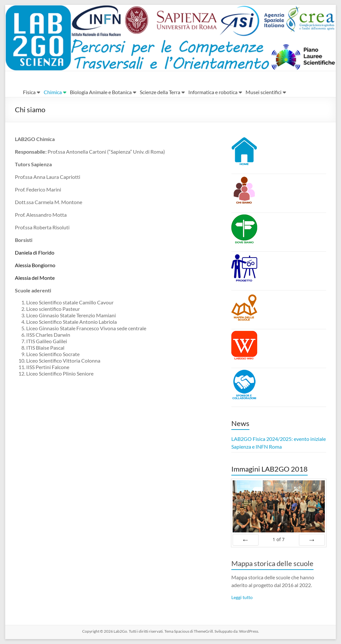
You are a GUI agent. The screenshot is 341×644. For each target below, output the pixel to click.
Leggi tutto (242, 597)
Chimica (53, 92)
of (278, 539)
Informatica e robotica (213, 92)
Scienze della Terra (160, 92)
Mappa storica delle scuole (272, 563)
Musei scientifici (264, 92)
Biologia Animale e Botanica (101, 92)
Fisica (29, 92)
